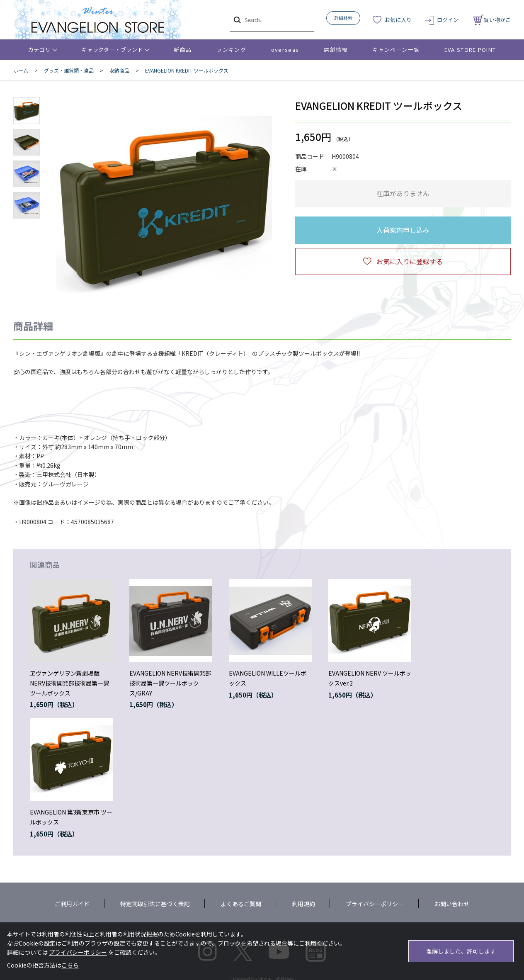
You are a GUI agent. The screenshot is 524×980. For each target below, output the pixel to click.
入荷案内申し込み (403, 230)
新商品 (183, 50)
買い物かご (492, 20)
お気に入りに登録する (410, 261)
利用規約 (303, 904)
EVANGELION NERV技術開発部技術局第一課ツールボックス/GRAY (170, 683)
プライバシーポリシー (375, 904)
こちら (70, 965)
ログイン (448, 20)
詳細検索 (343, 18)
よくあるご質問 (241, 904)
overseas (285, 50)
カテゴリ (40, 50)
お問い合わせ (452, 904)
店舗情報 (336, 50)
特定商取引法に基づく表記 (155, 904)
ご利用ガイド (72, 904)
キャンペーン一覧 (396, 50)
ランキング (231, 50)
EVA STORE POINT (470, 50)
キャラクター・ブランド (112, 50)
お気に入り (398, 20)
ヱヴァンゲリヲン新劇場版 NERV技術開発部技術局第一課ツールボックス (69, 683)
